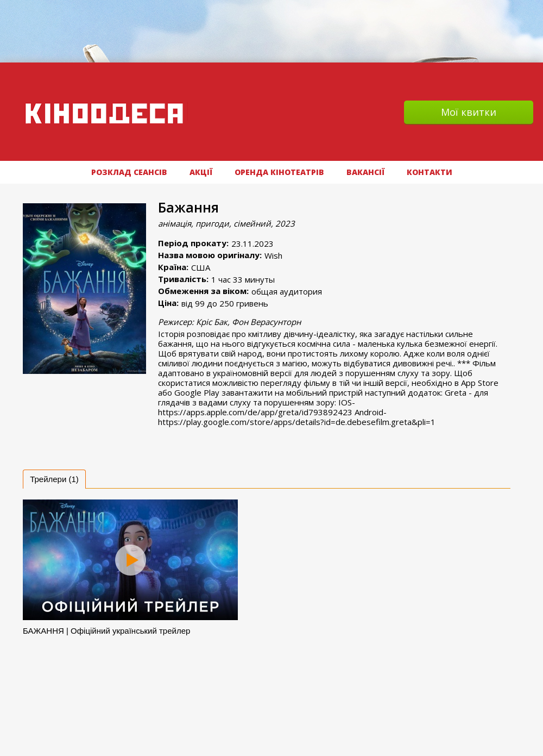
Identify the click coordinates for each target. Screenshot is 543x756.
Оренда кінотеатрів (279, 172)
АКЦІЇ (201, 172)
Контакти (430, 172)
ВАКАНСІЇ (365, 172)
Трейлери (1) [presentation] (54, 479)
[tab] (54, 479)
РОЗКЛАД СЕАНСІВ (129, 172)
